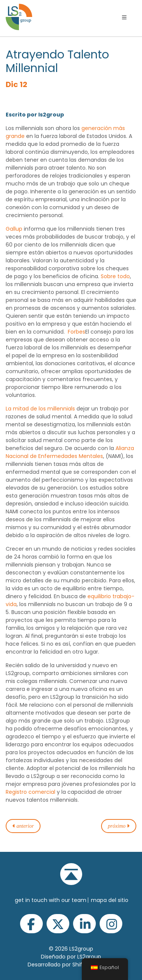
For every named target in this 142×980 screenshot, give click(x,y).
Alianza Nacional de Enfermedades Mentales (70, 452)
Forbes (76, 332)
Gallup (14, 229)
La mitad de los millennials (40, 409)
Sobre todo (115, 276)
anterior (23, 826)
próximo (119, 826)
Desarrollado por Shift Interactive (71, 965)
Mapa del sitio (110, 900)
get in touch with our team (51, 900)
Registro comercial (30, 792)
